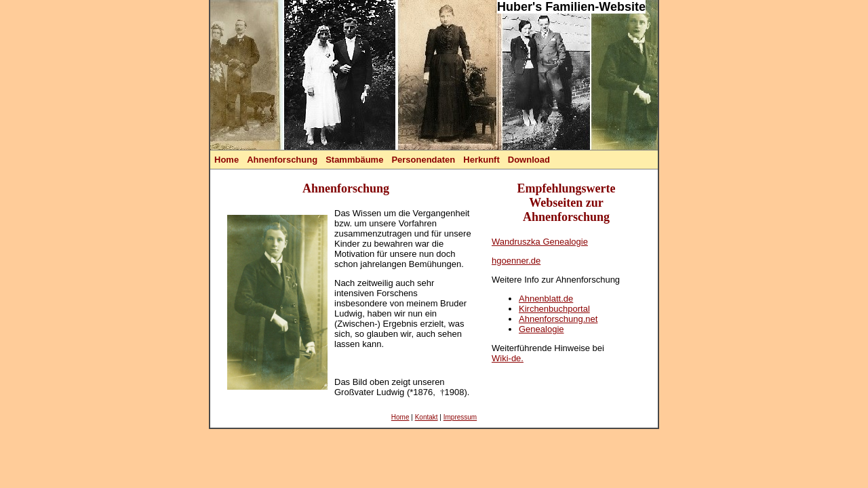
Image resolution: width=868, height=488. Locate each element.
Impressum (460, 417)
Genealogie (541, 329)
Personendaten (423, 160)
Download (529, 160)
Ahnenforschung (282, 160)
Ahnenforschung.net (558, 319)
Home (226, 160)
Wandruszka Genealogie (540, 242)
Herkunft (481, 160)
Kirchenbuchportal (554, 309)
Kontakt (427, 417)
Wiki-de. (508, 358)
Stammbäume (354, 160)
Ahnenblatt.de (546, 299)
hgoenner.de (516, 261)
